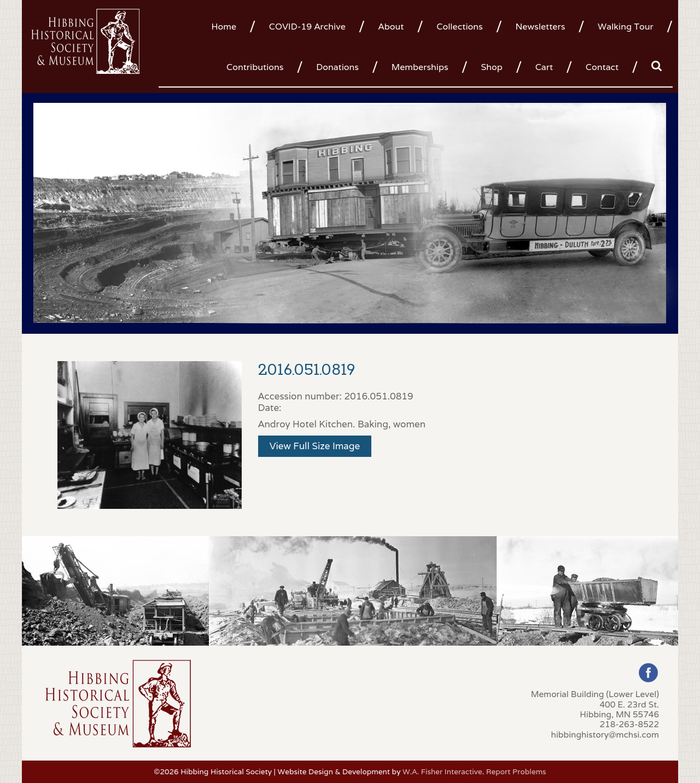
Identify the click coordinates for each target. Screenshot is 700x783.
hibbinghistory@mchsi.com (605, 734)
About (391, 27)
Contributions (255, 67)
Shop (491, 67)
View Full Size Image (315, 446)
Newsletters (540, 27)
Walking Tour (626, 27)
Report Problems (516, 772)
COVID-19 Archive (307, 27)
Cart (544, 67)
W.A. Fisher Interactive (442, 772)
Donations (337, 67)
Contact (602, 67)
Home (224, 27)
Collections (459, 27)
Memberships (420, 67)
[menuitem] (228, 26)
